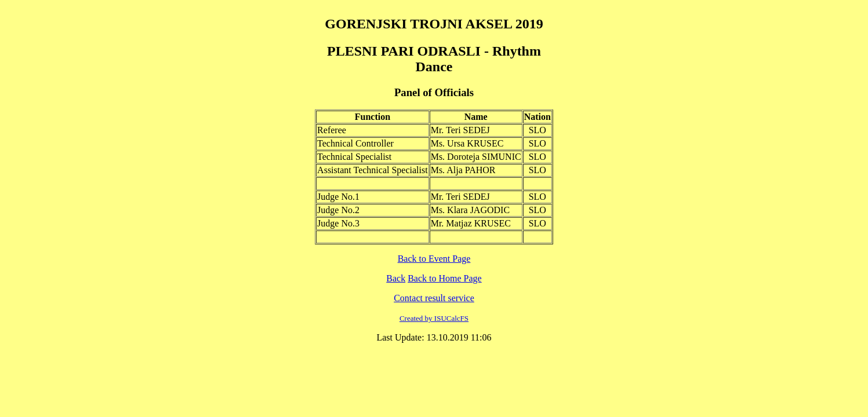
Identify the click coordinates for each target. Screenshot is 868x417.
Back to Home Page (445, 278)
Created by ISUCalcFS (434, 318)
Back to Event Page (434, 259)
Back (396, 278)
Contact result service (434, 298)
